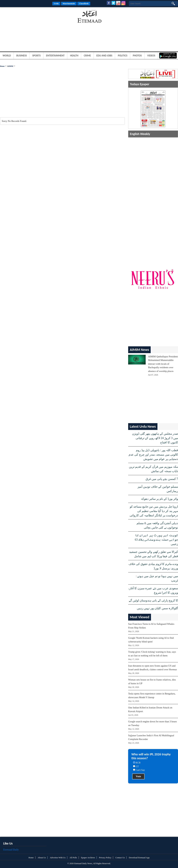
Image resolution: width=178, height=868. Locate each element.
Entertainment (55, 56)
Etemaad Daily (11, 850)
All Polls (73, 858)
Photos (137, 56)
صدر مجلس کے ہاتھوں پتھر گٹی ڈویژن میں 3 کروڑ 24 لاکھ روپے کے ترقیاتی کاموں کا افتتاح (155, 438)
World (7, 56)
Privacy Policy (105, 858)
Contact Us (120, 858)
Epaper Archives (88, 858)
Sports (36, 56)
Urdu (56, 3)
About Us (42, 858)
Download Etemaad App (139, 858)
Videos (151, 56)
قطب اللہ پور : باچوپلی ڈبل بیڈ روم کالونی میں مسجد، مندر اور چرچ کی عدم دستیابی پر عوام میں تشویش (153, 455)
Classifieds (84, 3)
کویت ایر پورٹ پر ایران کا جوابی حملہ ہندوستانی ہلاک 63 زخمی (156, 540)
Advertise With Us (58, 858)
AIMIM (10, 66)
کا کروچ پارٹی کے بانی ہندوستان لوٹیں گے (153, 600)
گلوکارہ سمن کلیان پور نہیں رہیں (158, 608)
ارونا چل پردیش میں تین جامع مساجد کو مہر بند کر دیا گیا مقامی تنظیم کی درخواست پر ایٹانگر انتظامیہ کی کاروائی (154, 511)
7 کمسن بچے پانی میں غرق (162, 479)
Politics (123, 56)
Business (22, 56)
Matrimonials (69, 3)
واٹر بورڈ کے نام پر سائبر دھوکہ (159, 499)
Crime (87, 56)
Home (2, 66)
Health (74, 56)
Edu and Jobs (104, 56)
